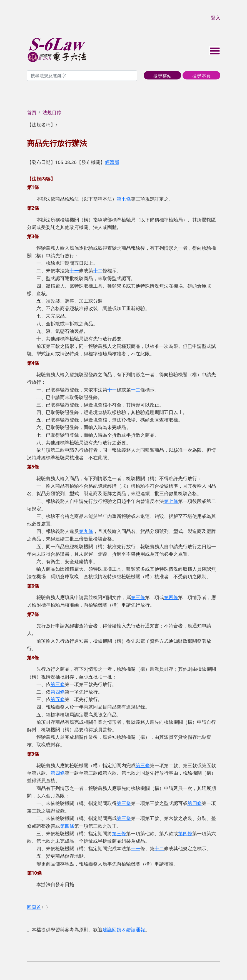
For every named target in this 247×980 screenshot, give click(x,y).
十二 (98, 270)
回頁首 (34, 907)
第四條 (171, 597)
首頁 (32, 112)
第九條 (86, 531)
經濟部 (112, 162)
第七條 (124, 199)
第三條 (138, 597)
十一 (74, 270)
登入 (216, 18)
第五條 (58, 699)
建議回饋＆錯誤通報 (124, 930)
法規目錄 (52, 112)
